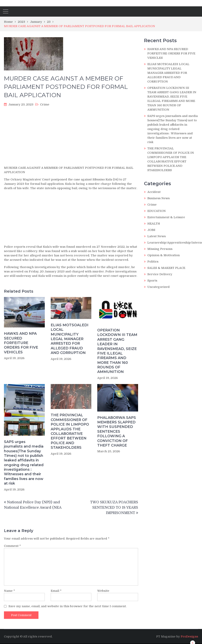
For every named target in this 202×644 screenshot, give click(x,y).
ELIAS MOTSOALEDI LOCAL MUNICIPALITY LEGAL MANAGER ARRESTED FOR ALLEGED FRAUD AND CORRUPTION (70, 339)
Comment (12, 546)
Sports (152, 281)
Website (103, 591)
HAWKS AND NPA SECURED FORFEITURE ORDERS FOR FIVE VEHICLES (21, 343)
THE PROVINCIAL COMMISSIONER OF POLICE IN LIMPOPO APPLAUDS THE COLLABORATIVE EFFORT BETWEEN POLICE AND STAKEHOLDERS (70, 431)
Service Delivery (160, 274)
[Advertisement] (71, 137)
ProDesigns (189, 636)
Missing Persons (160, 249)
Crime (45, 104)
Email (56, 591)
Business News (159, 198)
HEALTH (154, 224)
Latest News (157, 236)
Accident (154, 192)
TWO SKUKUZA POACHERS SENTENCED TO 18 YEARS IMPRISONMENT (114, 507)
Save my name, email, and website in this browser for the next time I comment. (67, 606)
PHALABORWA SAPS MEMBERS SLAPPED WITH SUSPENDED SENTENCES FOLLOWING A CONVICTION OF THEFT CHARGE (117, 432)
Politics (153, 262)
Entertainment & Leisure (166, 217)
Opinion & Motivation (164, 255)
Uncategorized (159, 287)
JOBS (151, 230)
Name (9, 591)
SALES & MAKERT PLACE (166, 268)
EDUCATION (157, 211)
